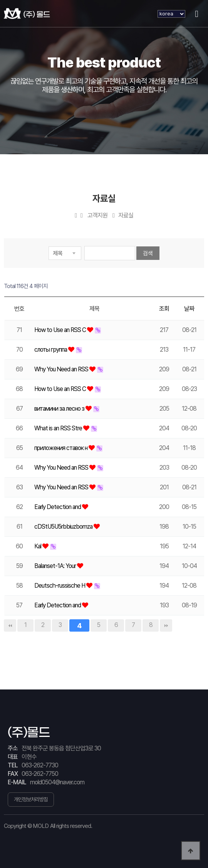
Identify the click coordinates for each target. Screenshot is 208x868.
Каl (38, 546)
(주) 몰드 (27, 13)
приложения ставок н (61, 448)
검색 (148, 253)
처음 (10, 625)
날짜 (189, 309)
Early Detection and (58, 507)
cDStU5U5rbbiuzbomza (64, 527)
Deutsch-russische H (60, 586)
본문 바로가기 (0, 0)
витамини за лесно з (60, 409)
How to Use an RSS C (61, 330)
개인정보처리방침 (31, 799)
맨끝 (166, 625)
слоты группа (51, 350)
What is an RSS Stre (59, 428)
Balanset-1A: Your (56, 566)
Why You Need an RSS (62, 369)
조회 (164, 309)
